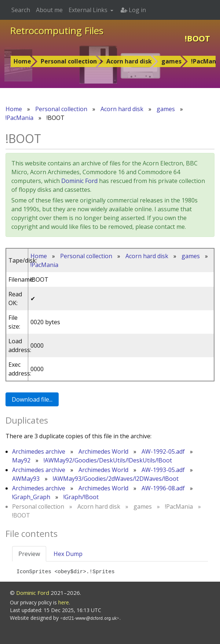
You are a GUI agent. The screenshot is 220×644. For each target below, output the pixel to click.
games (171, 61)
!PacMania (19, 118)
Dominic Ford (79, 181)
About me (49, 10)
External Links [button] (89, 10)
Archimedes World (103, 451)
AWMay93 (26, 479)
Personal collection (69, 61)
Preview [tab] (29, 554)
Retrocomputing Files (57, 30)
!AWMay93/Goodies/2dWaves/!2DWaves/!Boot (116, 479)
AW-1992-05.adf (163, 451)
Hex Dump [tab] (68, 554)
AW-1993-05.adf (163, 470)
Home (22, 61)
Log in (133, 10)
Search (21, 10)
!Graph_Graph (31, 497)
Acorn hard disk (129, 61)
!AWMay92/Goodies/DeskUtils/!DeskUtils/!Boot (108, 460)
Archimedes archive (39, 451)
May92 (21, 460)
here (64, 602)
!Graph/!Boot (81, 497)
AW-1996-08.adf (163, 488)
